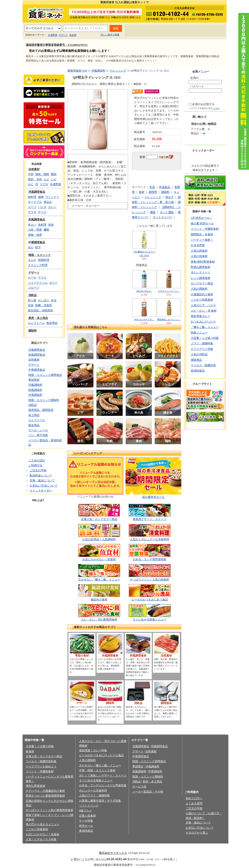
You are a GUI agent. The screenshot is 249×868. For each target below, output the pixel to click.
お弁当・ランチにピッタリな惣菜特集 (103, 785)
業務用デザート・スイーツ (150, 519)
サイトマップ (212, 31)
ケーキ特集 (86, 821)
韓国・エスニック (40, 255)
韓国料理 (44, 260)
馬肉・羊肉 (35, 179)
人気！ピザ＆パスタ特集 (41, 839)
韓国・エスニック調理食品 (45, 375)
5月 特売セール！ (202, 218)
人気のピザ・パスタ (203, 305)
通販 (153, 212)
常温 (152, 187)
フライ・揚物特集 (202, 343)
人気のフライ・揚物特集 (94, 795)
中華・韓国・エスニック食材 (97, 770)
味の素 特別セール (202, 223)
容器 (31, 305)
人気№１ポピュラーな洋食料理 (149, 539)
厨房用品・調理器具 (41, 410)
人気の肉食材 (199, 251)
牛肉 (31, 174)
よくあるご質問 (164, 31)
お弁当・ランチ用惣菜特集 (150, 559)
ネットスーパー (163, 217)
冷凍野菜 (53, 35)
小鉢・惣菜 (35, 230)
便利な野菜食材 (36, 786)
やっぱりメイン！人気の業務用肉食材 (50, 810)
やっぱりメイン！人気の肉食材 (150, 579)
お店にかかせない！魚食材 (99, 559)
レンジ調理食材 (201, 278)
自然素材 (34, 169)
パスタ (42, 207)
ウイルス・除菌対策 (203, 365)
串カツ (32, 225)
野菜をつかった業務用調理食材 (45, 796)
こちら (216, 108)
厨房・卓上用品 (38, 318)
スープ (32, 207)
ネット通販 (167, 212)
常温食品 (165, 187)
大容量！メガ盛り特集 (205, 338)
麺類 (46, 230)
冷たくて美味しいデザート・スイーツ (103, 775)
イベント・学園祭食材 (205, 229)
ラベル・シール (38, 430)
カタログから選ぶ (197, 833)
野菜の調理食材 (201, 267)
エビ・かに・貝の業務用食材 (99, 619)
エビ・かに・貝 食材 (204, 311)
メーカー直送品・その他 (148, 792)
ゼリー (53, 283)
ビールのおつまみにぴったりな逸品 (101, 755)
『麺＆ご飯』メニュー (205, 327)
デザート (63, 35)
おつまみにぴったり (203, 322)
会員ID (194, 78)
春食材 (73, 35)
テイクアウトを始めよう (41, 766)
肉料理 (32, 197)
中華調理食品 (37, 242)
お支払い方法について (44, 486)
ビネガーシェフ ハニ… (169, 291)
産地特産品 (198, 371)
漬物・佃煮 (35, 235)
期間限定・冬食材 (202, 234)
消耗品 (33, 295)
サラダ (32, 212)
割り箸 (32, 300)
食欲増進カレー (201, 316)
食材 (142, 192)
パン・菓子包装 (38, 435)
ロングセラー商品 (202, 283)
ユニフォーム (36, 323)
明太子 (170, 197)
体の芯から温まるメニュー (43, 824)
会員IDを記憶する (203, 104)
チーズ (42, 212)
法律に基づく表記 (115, 846)
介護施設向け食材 (202, 294)
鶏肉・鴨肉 (42, 174)
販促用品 (52, 323)
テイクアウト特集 (202, 349)
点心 (31, 247)
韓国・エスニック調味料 (44, 400)
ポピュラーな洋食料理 (93, 791)
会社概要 (64, 846)
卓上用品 (34, 415)
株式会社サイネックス (113, 853)
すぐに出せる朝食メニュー (150, 619)
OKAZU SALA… (144, 291)
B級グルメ (86, 811)
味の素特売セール (153, 497)
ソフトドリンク (89, 806)
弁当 (54, 300)
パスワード (197, 86)
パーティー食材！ (202, 240)
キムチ (32, 260)
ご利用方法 (35, 465)
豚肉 (54, 174)
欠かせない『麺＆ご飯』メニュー (99, 579)
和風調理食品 (37, 220)
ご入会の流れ (37, 460)
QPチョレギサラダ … (144, 319)
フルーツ (34, 288)
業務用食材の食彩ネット (44, 13)
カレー (52, 207)
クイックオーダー (41, 491)
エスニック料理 (38, 265)
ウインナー (52, 197)
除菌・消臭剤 (44, 305)
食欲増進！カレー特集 (93, 750)
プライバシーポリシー (87, 846)
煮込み (48, 202)
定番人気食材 (87, 816)
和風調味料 (35, 390)
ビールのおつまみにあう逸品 (150, 599)
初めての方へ (138, 31)
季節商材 (34, 380)
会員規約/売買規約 (142, 846)
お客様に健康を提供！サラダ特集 (100, 801)
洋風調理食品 (37, 192)
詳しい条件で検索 (110, 35)
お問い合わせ (189, 31)
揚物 (41, 197)
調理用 (153, 192)
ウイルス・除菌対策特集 (41, 761)
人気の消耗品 (199, 354)
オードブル (35, 202)
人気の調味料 (199, 289)
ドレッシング (118, 71)
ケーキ (32, 278)
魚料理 (42, 225)
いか (54, 179)
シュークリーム (38, 283)
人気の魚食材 (199, 256)
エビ (46, 179)
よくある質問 (194, 803)
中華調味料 (35, 395)
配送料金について (41, 475)
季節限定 (138, 766)
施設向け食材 (99, 599)
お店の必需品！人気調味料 (99, 539)
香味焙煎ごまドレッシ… (169, 319)
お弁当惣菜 (198, 245)
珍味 (51, 225)
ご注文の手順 (38, 470)
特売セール (86, 826)
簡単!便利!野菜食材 (203, 262)
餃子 (38, 247)
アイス (42, 278)
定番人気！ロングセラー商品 (99, 519)
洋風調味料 (35, 385)
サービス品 (139, 786)
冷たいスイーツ (201, 272)
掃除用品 (196, 360)
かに (31, 184)
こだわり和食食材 (37, 829)
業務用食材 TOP (77, 71)
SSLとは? (38, 500)
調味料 (33, 331)
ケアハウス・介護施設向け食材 (45, 791)
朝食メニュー (199, 333)
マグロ (44, 184)
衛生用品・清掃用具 (40, 310)
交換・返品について (42, 480)
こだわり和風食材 (202, 300)
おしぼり (44, 300)
